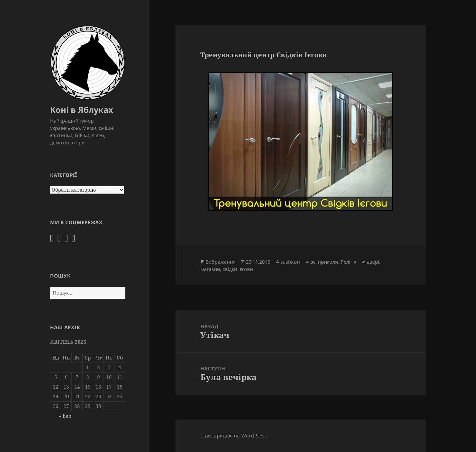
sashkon (290, 262)
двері (373, 262)
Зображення (221, 262)
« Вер (65, 416)
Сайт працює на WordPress (233, 436)
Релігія (348, 262)
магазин (210, 269)
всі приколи (324, 262)
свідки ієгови (238, 269)
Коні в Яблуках (82, 110)
